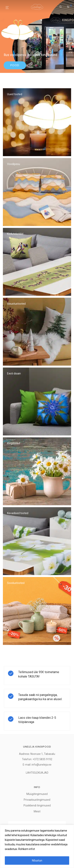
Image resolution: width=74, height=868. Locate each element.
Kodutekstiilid (15, 234)
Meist (37, 811)
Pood (15, 65)
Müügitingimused (37, 794)
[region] (37, 846)
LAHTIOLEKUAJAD (37, 773)
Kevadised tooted (18, 513)
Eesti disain (14, 373)
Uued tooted (15, 94)
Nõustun (37, 861)
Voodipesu (14, 164)
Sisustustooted (16, 304)
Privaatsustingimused (37, 800)
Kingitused (13, 443)
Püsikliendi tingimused (37, 805)
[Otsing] (61, 7)
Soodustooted (16, 583)
